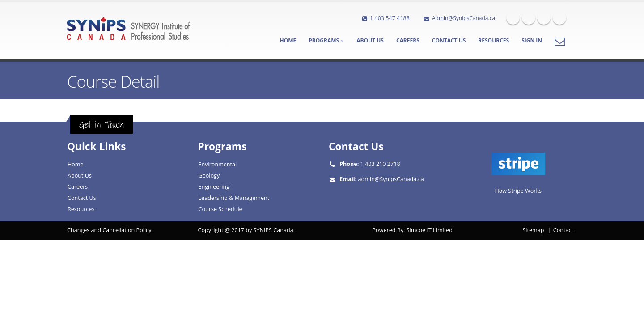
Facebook (513, 18)
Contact (563, 230)
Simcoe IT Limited (430, 230)
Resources (494, 40)
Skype (559, 18)
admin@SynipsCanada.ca (391, 179)
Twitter (529, 18)
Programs (326, 40)
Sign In (532, 40)
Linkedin (544, 18)
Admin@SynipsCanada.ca (460, 18)
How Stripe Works (518, 191)
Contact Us (449, 40)
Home (288, 40)
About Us (370, 40)
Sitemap (533, 230)
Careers (408, 40)
